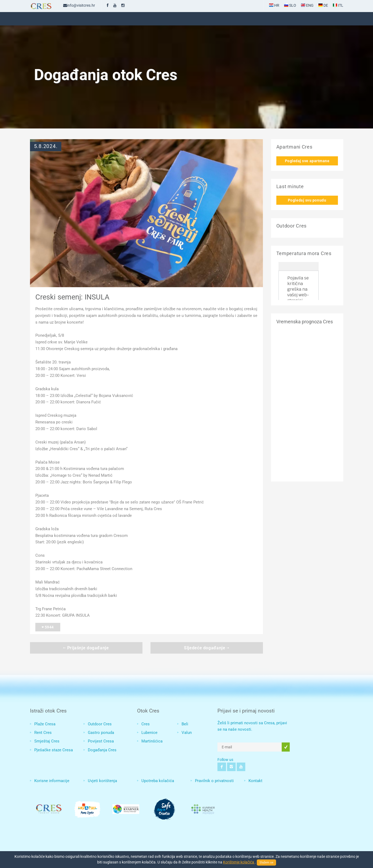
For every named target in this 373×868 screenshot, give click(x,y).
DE (323, 5)
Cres (146, 724)
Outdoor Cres (100, 724)
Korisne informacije (52, 781)
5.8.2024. (46, 146)
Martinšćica (152, 741)
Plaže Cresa (45, 724)
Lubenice (149, 733)
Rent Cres (43, 733)
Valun (187, 733)
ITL (338, 5)
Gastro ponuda (101, 733)
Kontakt (255, 781)
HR (274, 5)
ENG (307, 5)
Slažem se (266, 863)
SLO (290, 5)
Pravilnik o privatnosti (214, 781)
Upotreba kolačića (158, 781)
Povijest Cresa (101, 741)
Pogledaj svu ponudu (307, 200)
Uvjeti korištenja (102, 781)
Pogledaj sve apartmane (307, 161)
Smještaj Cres (47, 741)
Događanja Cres (102, 750)
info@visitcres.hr (79, 5)
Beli (185, 724)
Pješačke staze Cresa (54, 750)
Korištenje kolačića (239, 862)
